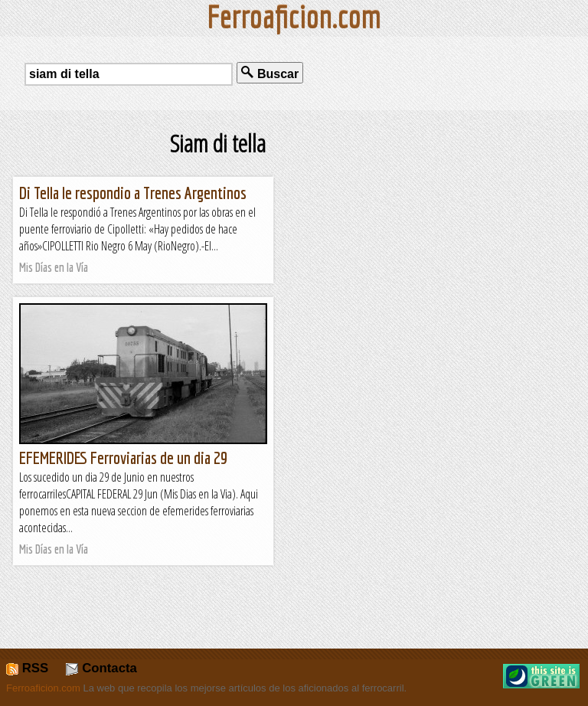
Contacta (101, 668)
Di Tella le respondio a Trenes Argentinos (133, 193)
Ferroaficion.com (43, 688)
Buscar (270, 73)
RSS (27, 668)
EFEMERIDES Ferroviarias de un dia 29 (123, 458)
